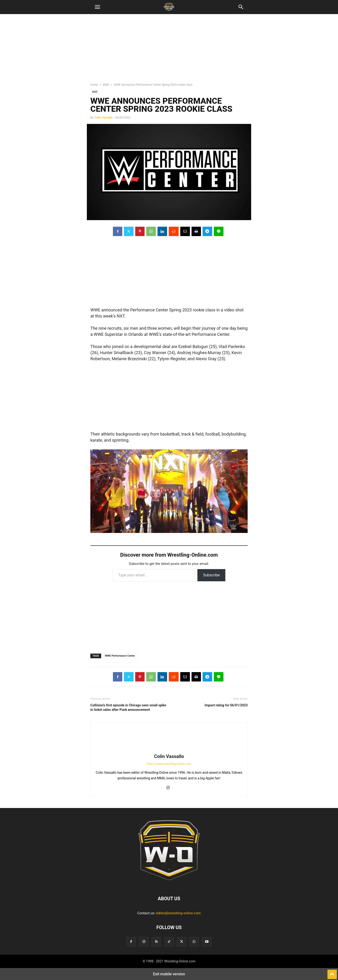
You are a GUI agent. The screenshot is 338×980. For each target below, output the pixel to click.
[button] (97, 7)
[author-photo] (169, 750)
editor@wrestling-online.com (178, 913)
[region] (169, 50)
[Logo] (169, 884)
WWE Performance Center (120, 656)
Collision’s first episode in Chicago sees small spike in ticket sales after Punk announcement (128, 707)
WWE (106, 85)
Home (94, 85)
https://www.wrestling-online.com (169, 764)
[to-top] (332, 972)
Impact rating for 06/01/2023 (226, 705)
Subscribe (211, 575)
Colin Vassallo (104, 118)
